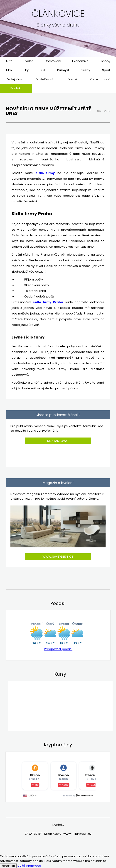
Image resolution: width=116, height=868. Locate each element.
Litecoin (63, 775)
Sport (106, 70)
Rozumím (8, 866)
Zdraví (72, 79)
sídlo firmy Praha (48, 302)
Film (9, 70)
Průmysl (63, 70)
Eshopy (105, 61)
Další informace (29, 866)
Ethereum (92, 775)
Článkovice (58, 14)
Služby (85, 70)
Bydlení (29, 61)
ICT (43, 70)
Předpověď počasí (58, 649)
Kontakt (16, 88)
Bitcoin (35, 775)
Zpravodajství (100, 79)
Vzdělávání (45, 79)
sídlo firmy (45, 173)
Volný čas (15, 79)
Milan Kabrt (53, 834)
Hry (26, 70)
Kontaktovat (58, 441)
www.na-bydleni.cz (58, 557)
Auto (9, 61)
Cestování (53, 61)
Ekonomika (80, 61)
